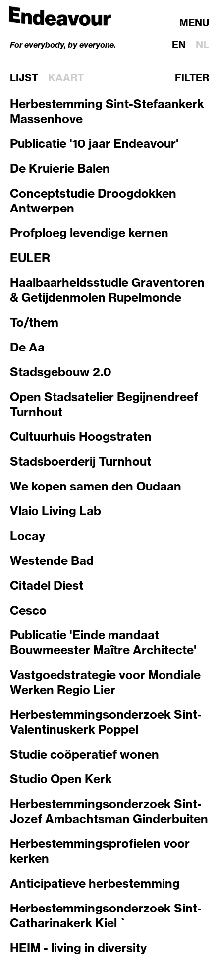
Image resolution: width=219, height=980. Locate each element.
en (179, 44)
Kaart (66, 78)
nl (202, 44)
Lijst (24, 78)
